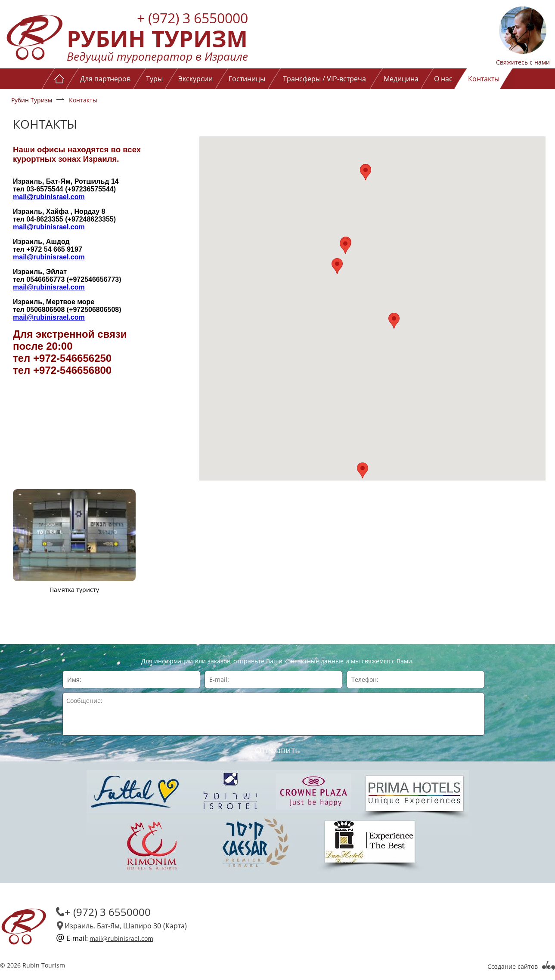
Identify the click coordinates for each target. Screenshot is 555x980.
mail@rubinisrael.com (49, 197)
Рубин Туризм (32, 100)
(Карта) (175, 926)
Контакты (484, 79)
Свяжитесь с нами (523, 62)
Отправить (277, 750)
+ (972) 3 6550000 (192, 18)
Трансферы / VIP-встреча (324, 79)
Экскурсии (195, 79)
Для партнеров (105, 79)
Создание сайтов (513, 966)
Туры (154, 79)
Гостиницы (247, 79)
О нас (443, 79)
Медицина (401, 79)
